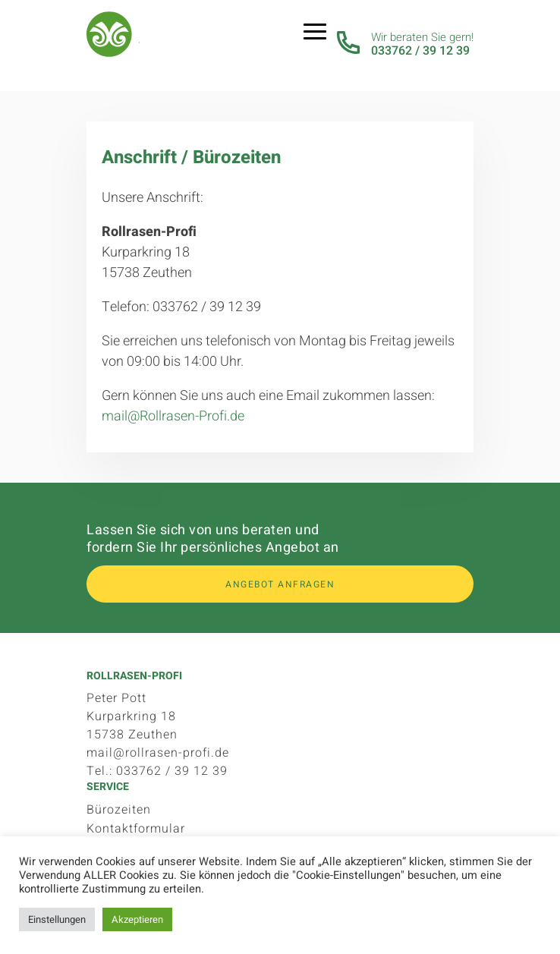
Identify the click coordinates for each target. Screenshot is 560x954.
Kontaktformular (136, 829)
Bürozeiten (119, 810)
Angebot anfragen (280, 584)
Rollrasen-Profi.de (113, 38)
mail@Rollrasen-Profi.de (173, 416)
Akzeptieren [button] (137, 919)
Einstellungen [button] (57, 919)
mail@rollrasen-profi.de (158, 753)
